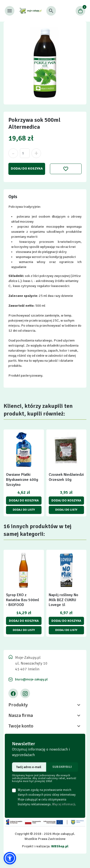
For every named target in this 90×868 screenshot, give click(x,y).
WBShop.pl (60, 846)
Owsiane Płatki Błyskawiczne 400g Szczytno (22, 480)
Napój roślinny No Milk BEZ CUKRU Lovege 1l (63, 600)
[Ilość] (25, 153)
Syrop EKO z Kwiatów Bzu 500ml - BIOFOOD (23, 600)
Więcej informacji (64, 804)
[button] (51, 11)
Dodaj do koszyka (27, 168)
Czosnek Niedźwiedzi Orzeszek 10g (66, 477)
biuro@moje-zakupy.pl (31, 679)
